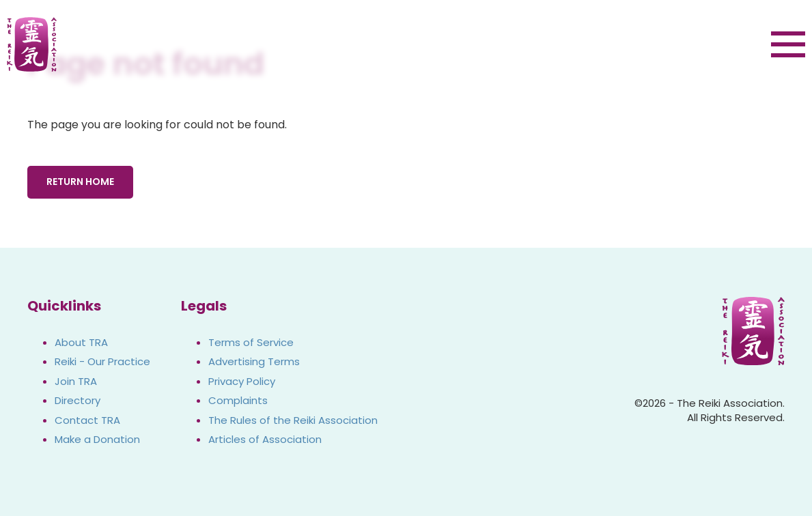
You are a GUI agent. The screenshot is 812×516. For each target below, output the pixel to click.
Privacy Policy (242, 381)
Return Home (80, 182)
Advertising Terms (254, 361)
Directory (78, 400)
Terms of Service (251, 342)
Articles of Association (265, 439)
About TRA (81, 342)
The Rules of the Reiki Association (293, 420)
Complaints (238, 400)
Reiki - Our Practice (102, 361)
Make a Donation (97, 439)
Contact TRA (87, 420)
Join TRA (76, 381)
